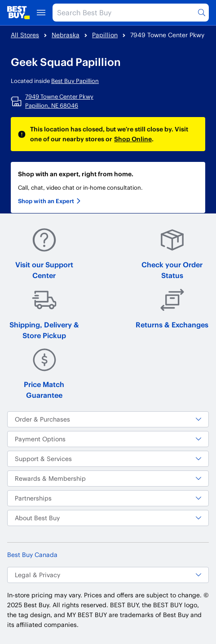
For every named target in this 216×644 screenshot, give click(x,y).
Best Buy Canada (32, 555)
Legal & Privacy (108, 575)
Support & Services (108, 459)
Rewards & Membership (108, 478)
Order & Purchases (108, 419)
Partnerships (108, 498)
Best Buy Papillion (75, 81)
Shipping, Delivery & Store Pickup (44, 314)
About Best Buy (108, 518)
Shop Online (133, 139)
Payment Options (108, 439)
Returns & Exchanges (172, 308)
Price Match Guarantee (44, 374)
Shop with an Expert (50, 201)
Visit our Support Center (44, 254)
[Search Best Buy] (131, 13)
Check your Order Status (172, 254)
